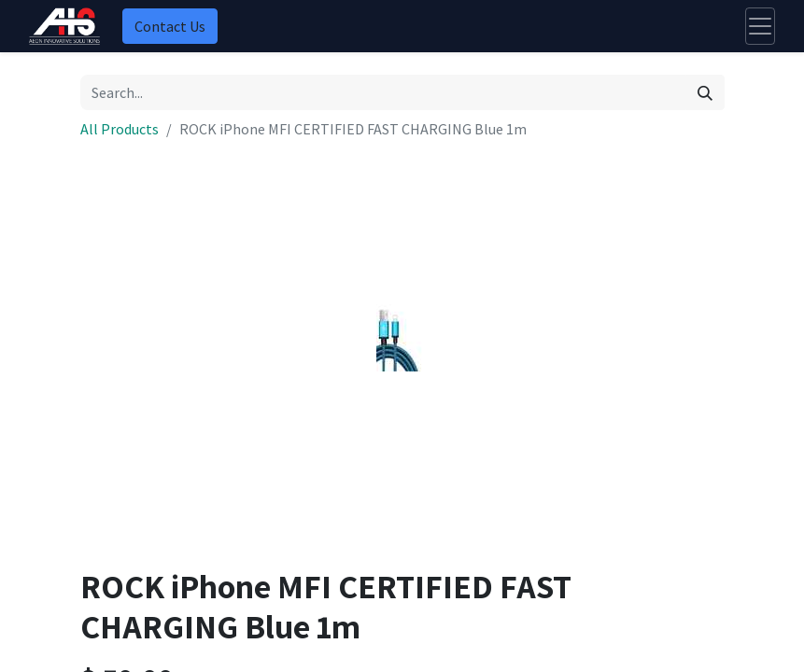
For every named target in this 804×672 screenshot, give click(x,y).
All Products (120, 129)
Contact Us (170, 26)
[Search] (705, 92)
